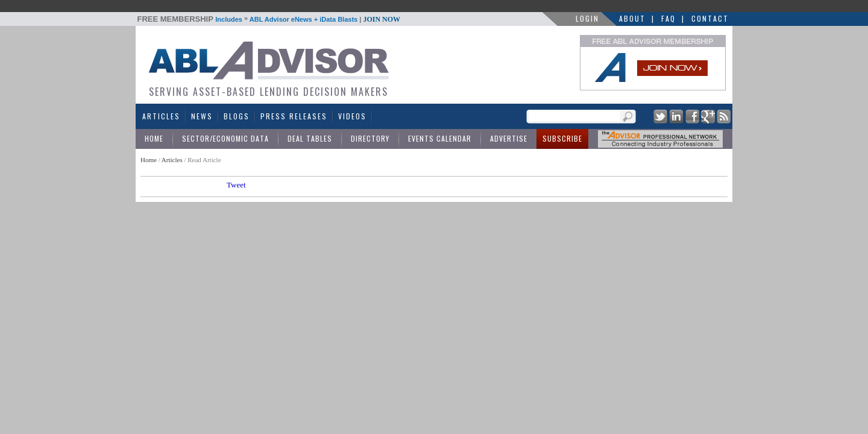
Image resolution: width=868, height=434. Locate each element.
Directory (370, 138)
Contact (710, 18)
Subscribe (562, 138)
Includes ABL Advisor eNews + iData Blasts (269, 19)
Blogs (237, 116)
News (202, 116)
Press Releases (294, 116)
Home (154, 138)
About (632, 18)
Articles (161, 116)
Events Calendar (440, 138)
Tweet (236, 185)
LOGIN (587, 18)
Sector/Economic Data (225, 138)
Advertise (509, 138)
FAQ (668, 18)
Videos (352, 116)
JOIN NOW (382, 19)
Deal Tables (310, 138)
